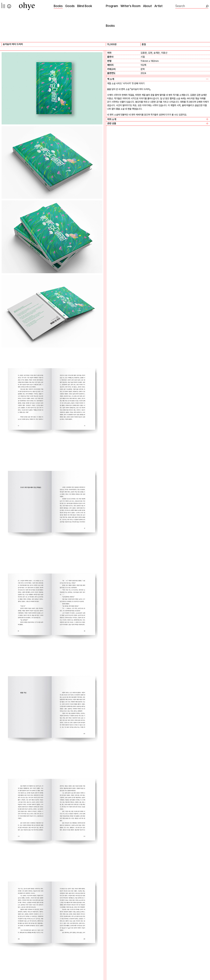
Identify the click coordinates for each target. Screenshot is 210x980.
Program (112, 6)
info (9, 6)
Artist (158, 6)
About (147, 6)
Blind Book (85, 6)
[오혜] (27, 6)
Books (58, 6)
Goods (70, 6)
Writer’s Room (130, 6)
